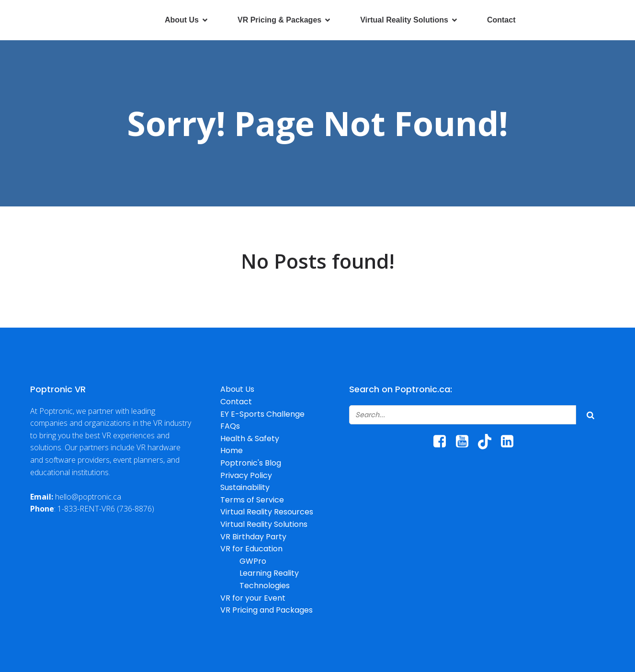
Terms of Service (252, 500)
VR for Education (251, 549)
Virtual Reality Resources (267, 512)
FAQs (230, 426)
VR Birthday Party (253, 537)
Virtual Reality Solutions (264, 524)
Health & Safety (250, 439)
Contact (501, 20)
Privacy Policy (246, 475)
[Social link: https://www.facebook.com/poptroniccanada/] (443, 442)
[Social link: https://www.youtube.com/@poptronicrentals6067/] (466, 442)
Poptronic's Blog (251, 463)
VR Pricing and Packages (266, 610)
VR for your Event (253, 598)
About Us (237, 389)
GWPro (253, 561)
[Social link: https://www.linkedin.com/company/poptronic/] (511, 442)
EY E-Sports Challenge (262, 414)
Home (232, 450)
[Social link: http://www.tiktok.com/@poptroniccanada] (488, 442)
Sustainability (245, 487)
